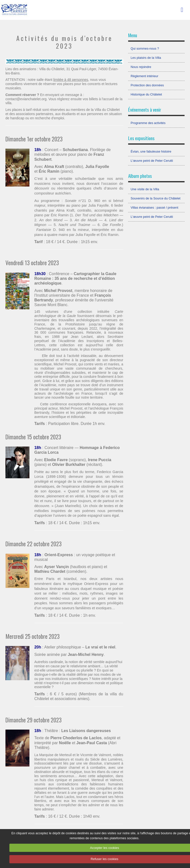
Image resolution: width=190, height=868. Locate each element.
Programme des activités (148, 123)
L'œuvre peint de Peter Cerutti (152, 161)
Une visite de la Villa (145, 189)
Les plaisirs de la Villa (146, 58)
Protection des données (147, 85)
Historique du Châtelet (146, 94)
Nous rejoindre (141, 67)
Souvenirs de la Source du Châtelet (155, 198)
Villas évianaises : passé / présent (154, 208)
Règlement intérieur (144, 76)
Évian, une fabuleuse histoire (151, 151)
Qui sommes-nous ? (145, 48)
